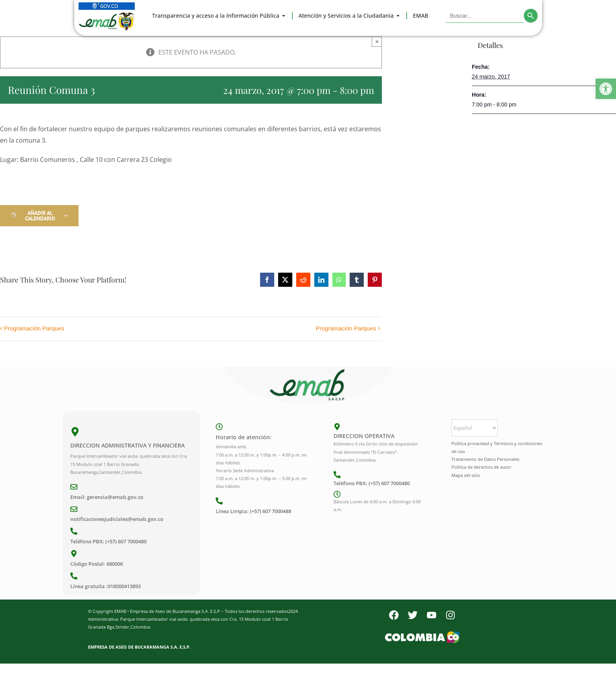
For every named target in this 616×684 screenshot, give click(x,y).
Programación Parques (34, 328)
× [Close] (377, 41)
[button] (606, 89)
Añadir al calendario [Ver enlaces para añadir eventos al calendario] (40, 216)
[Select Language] (475, 428)
